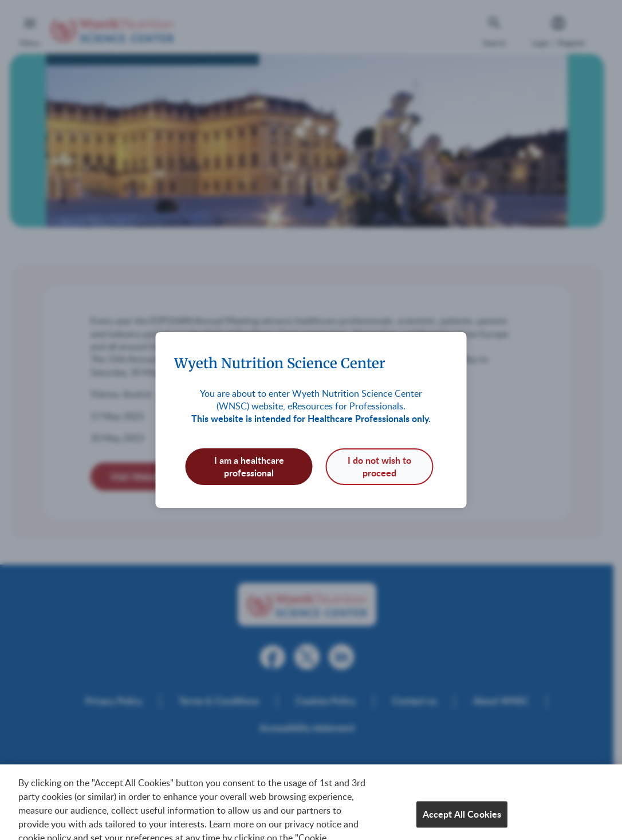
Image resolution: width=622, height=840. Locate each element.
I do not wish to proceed (379, 466)
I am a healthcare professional (249, 466)
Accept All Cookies (462, 820)
